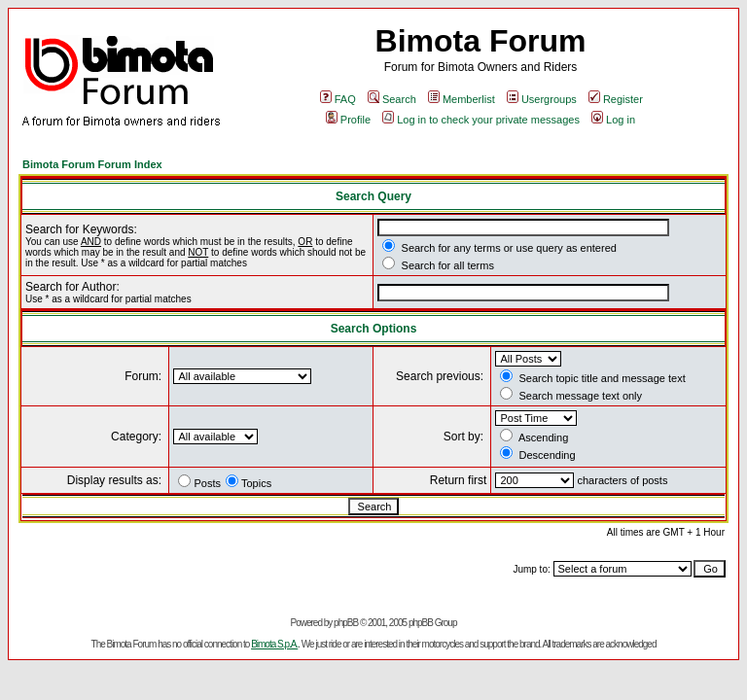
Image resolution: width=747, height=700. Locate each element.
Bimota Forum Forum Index (92, 164)
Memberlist (462, 99)
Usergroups (542, 99)
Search (392, 99)
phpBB (346, 623)
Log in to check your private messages (481, 120)
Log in (613, 120)
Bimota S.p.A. (274, 644)
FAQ (338, 99)
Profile (348, 120)
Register (616, 99)
